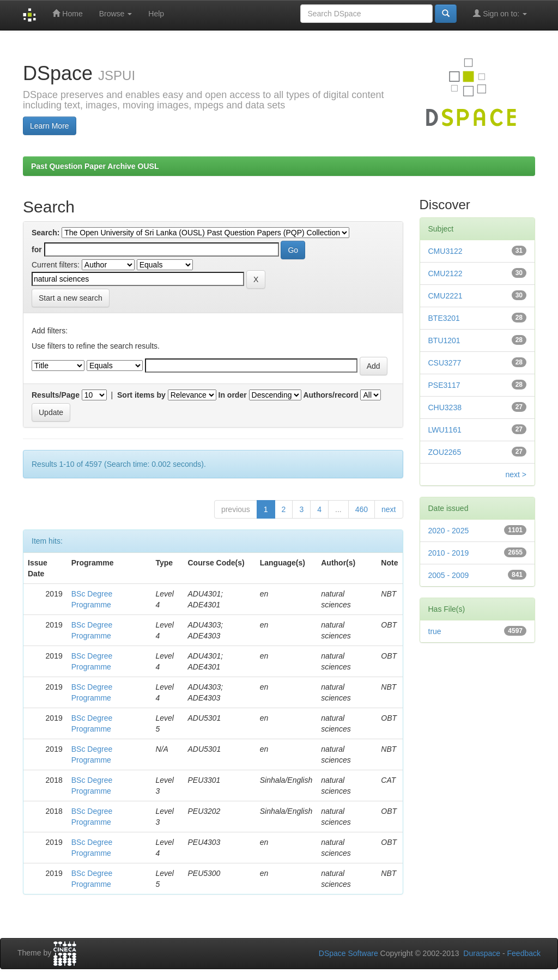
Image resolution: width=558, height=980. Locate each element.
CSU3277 (445, 363)
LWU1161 (445, 430)
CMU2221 (445, 296)
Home (67, 13)
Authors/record (330, 395)
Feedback (524, 953)
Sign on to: (500, 13)
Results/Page (56, 395)
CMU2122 (445, 273)
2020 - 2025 (449, 531)
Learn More (50, 126)
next (389, 509)
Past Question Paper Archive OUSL (95, 166)
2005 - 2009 (449, 575)
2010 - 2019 (449, 553)
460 (362, 509)
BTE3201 (444, 318)
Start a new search (71, 298)
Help (156, 14)
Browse (116, 14)
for (37, 249)
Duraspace (482, 953)
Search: (46, 233)
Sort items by (141, 395)
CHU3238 (445, 407)
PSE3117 (444, 385)
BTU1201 (444, 340)
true (435, 631)
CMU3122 (445, 251)
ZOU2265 (445, 452)
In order (233, 395)
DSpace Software (348, 953)
